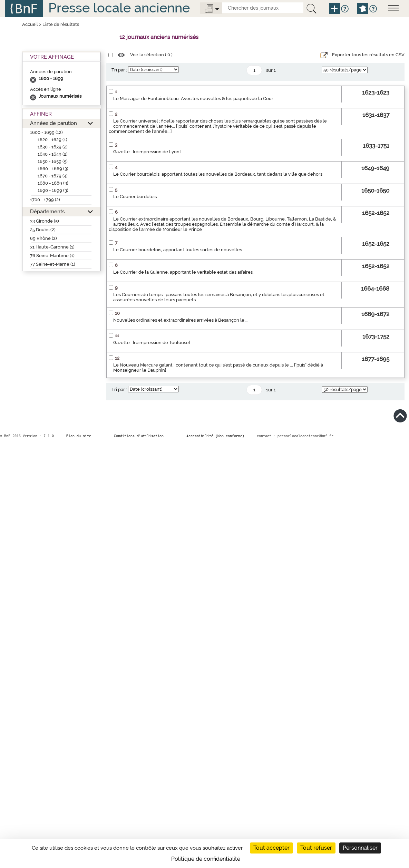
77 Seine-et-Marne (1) (53, 264)
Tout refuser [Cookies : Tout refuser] (316, 848)
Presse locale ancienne (119, 8)
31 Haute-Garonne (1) (52, 247)
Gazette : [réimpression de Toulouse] (152, 343)
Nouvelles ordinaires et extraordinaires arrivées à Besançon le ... (181, 320)
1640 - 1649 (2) (53, 154)
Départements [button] (47, 211)
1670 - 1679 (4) (53, 176)
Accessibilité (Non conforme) (215, 436)
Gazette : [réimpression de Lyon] (147, 152)
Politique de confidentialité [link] (206, 859)
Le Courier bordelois (135, 197)
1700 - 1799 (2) (45, 200)
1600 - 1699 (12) (46, 132)
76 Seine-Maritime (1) (52, 256)
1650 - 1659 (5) (53, 161)
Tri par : (119, 70)
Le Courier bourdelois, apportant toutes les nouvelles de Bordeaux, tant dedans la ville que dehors (218, 174)
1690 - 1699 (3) (53, 190)
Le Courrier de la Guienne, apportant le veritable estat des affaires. (183, 272)
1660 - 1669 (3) (53, 169)
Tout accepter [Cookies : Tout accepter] (271, 848)
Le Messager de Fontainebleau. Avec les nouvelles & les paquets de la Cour (193, 99)
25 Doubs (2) (43, 230)
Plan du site (79, 436)
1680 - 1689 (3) (53, 183)
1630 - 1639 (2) (53, 147)
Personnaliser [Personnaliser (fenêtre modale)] (360, 848)
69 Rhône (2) (43, 238)
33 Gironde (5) (45, 221)
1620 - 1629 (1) (52, 140)
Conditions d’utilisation (139, 436)
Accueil (30, 24)
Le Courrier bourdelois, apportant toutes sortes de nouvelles (178, 250)
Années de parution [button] (53, 123)
